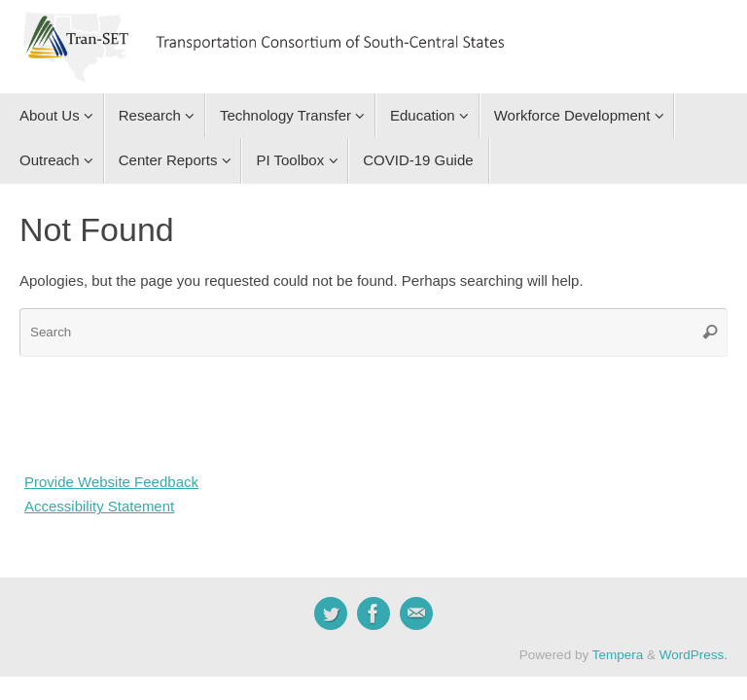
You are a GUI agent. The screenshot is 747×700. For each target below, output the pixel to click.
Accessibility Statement (99, 506)
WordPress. (694, 655)
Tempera (618, 655)
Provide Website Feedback (111, 482)
